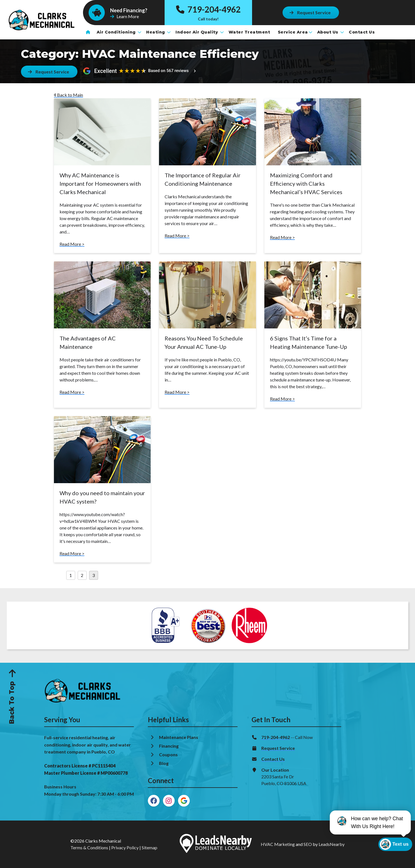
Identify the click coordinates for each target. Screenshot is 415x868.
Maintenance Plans (179, 737)
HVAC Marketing (278, 844)
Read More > (72, 244)
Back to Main (68, 95)
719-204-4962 (208, 9)
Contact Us (362, 32)
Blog (164, 763)
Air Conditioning (119, 32)
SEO (308, 844)
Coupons (168, 754)
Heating (158, 32)
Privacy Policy (125, 847)
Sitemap (150, 847)
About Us (331, 32)
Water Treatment (250, 32)
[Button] (310, 12)
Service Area (295, 32)
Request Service (278, 748)
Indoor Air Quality (200, 32)
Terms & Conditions (89, 847)
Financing (169, 746)
